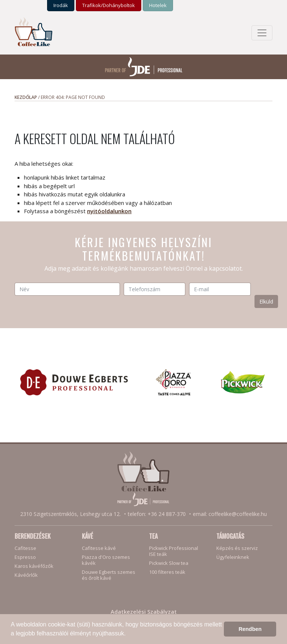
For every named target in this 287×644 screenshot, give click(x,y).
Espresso (25, 557)
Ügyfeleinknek (233, 557)
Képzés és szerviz (237, 548)
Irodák (61, 5)
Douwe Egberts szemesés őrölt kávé (109, 575)
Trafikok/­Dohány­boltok (109, 5)
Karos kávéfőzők (34, 566)
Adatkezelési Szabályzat (144, 612)
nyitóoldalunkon (109, 211)
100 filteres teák (167, 572)
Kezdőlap (26, 97)
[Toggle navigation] (262, 33)
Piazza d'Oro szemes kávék (106, 560)
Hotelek (158, 5)
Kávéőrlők (26, 575)
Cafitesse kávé (99, 548)
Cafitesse (25, 548)
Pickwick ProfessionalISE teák (174, 551)
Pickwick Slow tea (169, 563)
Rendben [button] (250, 629)
